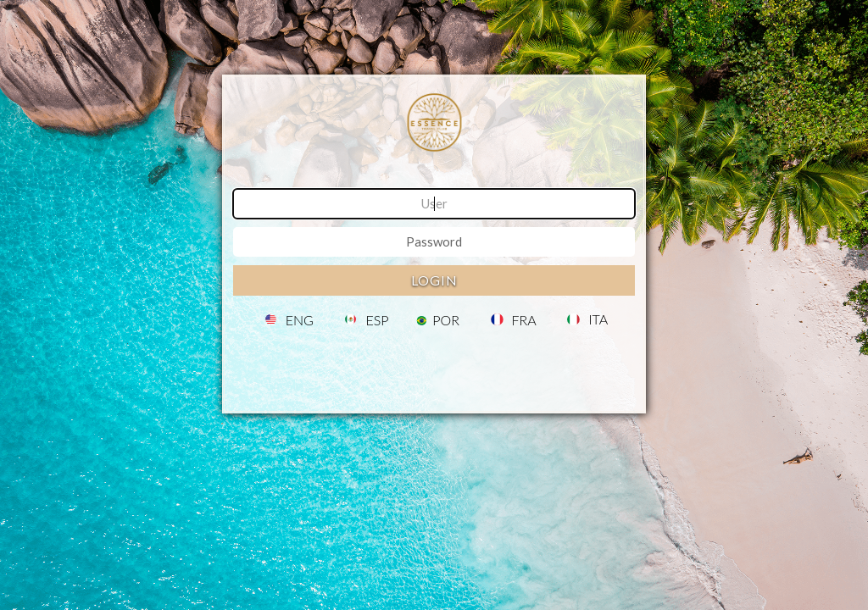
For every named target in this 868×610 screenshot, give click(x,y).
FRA (524, 320)
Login (434, 280)
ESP (377, 320)
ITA (598, 320)
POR (446, 320)
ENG (300, 320)
